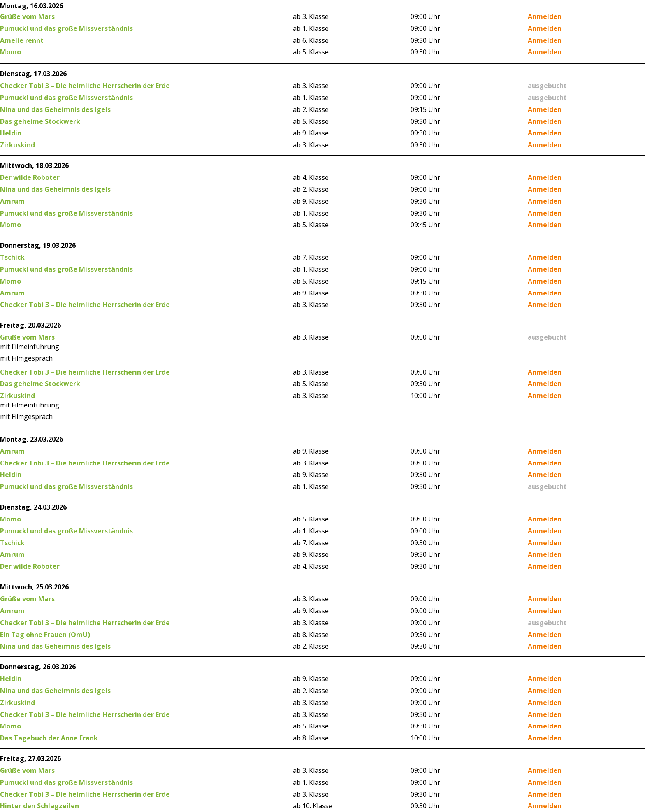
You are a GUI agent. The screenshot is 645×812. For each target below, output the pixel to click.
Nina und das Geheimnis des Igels (55, 109)
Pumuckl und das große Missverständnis (66, 28)
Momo (10, 52)
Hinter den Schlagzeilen (39, 806)
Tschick (12, 257)
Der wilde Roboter (30, 177)
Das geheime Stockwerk (40, 121)
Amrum (12, 201)
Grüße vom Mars (27, 16)
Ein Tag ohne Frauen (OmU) (45, 635)
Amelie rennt (22, 40)
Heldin (11, 133)
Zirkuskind (17, 145)
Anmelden (545, 16)
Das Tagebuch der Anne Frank (49, 738)
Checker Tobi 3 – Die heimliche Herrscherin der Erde (85, 86)
